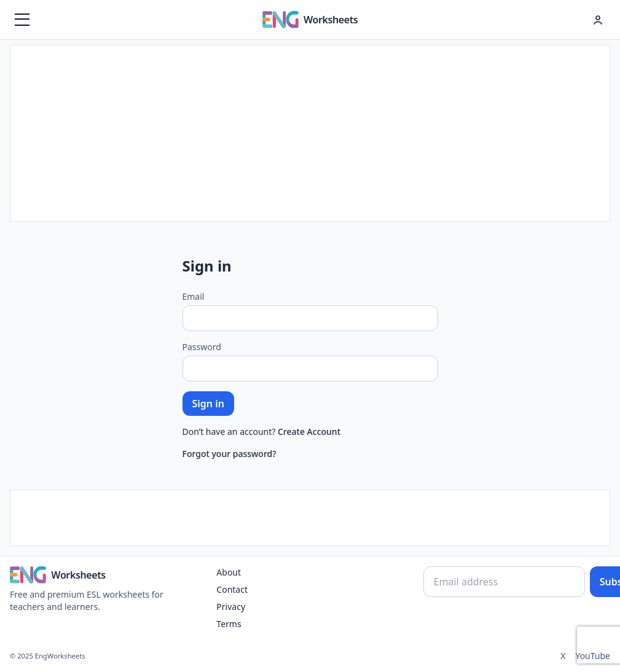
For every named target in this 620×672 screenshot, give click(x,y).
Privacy (231, 607)
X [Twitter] (563, 656)
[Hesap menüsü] (598, 20)
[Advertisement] (310, 131)
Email (194, 296)
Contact (232, 589)
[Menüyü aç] (22, 20)
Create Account (309, 432)
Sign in (208, 404)
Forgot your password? (230, 454)
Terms (229, 624)
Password (202, 347)
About (229, 572)
